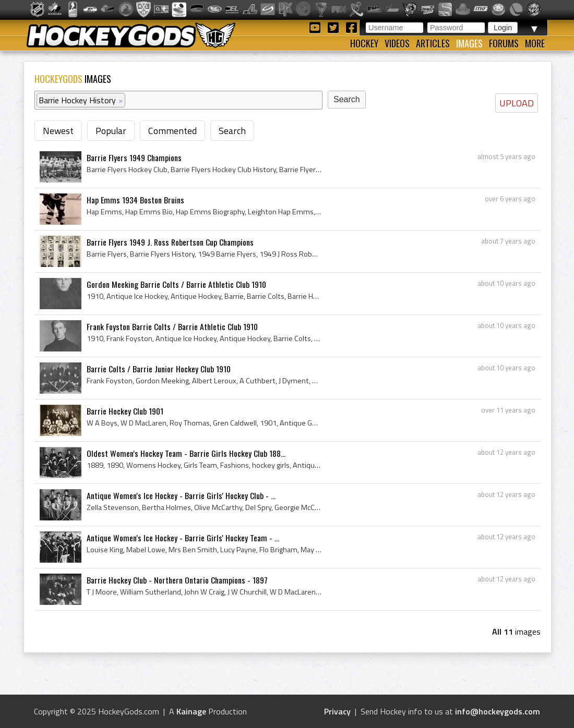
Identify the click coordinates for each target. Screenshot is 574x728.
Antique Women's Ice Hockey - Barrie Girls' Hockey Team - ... (183, 538)
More (535, 43)
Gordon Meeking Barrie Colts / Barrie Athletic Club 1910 (176, 284)
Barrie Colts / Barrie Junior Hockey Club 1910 (159, 369)
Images (469, 43)
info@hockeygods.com (498, 711)
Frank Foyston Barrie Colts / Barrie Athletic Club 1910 (172, 326)
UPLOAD (517, 103)
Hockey (364, 43)
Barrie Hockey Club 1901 (125, 411)
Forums (504, 43)
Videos (397, 43)
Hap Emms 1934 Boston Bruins (135, 200)
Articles (433, 43)
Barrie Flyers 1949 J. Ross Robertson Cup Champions (170, 242)
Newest (58, 131)
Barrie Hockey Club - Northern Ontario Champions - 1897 (177, 580)
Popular (111, 131)
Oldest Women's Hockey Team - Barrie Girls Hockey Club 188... (186, 453)
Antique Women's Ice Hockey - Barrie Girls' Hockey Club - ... (181, 495)
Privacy (337, 711)
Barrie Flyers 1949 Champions (134, 157)
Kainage (191, 711)
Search (232, 131)
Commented (172, 131)
